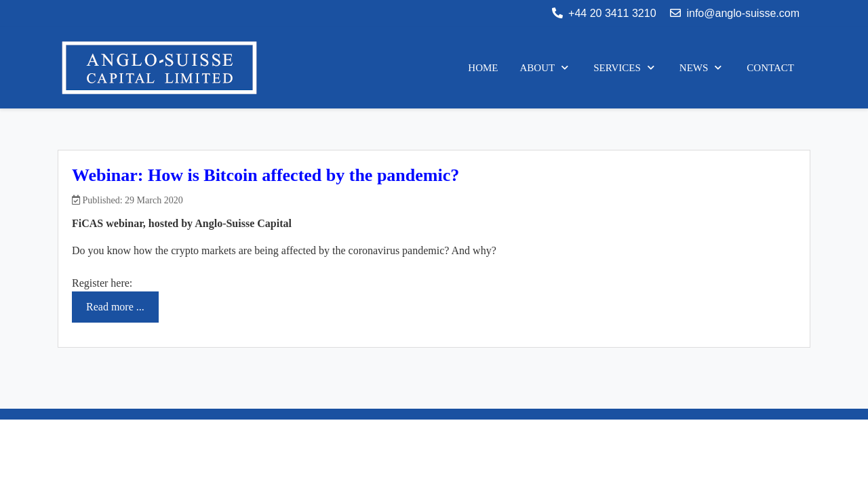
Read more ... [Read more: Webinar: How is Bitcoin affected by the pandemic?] (115, 307)
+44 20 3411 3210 (612, 13)
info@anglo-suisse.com (743, 13)
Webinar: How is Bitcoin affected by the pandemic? (265, 175)
